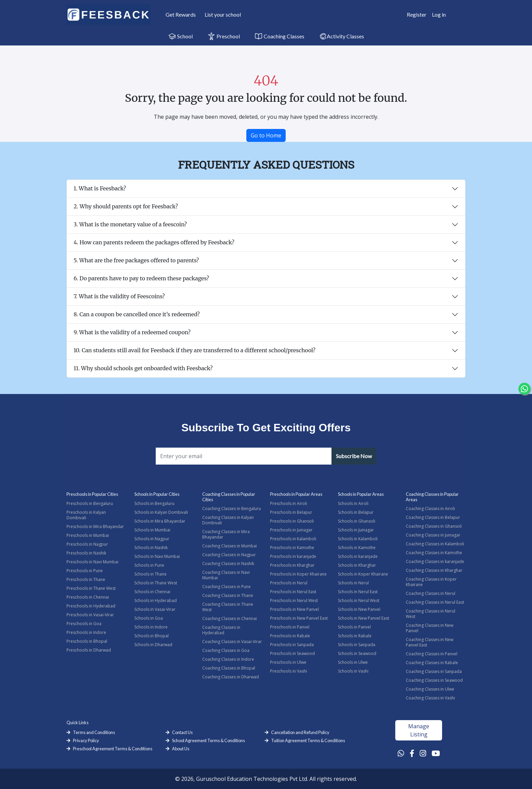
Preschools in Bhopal (87, 641)
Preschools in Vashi (289, 671)
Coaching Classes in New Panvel (430, 628)
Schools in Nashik (151, 548)
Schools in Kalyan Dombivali (161, 512)
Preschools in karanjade (293, 556)
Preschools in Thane (86, 579)
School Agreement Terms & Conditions (208, 740)
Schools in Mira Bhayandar (160, 521)
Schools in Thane (150, 574)
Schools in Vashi (353, 671)
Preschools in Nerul (289, 583)
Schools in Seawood (357, 653)
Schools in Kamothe (357, 548)
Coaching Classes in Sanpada (434, 671)
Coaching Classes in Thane (228, 595)
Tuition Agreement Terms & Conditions (308, 740)
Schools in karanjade (358, 556)
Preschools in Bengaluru (90, 503)
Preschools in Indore (86, 632)
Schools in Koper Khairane (363, 574)
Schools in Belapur (356, 512)
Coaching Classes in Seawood (434, 680)
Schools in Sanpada (357, 645)
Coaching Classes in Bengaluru (232, 509)
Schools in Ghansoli (357, 521)
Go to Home (266, 135)
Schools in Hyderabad (156, 600)
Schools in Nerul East (358, 592)
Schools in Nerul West (359, 600)
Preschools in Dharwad (89, 650)
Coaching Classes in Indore (228, 659)
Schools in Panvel (354, 627)
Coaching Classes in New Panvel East (430, 642)
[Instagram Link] (423, 753)
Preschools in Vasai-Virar (90, 615)
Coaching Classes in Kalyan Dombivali (228, 520)
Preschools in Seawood (292, 653)
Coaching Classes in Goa (226, 650)
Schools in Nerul (353, 583)
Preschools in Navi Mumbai (92, 562)
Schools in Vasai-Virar (155, 609)
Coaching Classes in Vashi (430, 698)
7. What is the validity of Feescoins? (119, 296)
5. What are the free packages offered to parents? (136, 260)
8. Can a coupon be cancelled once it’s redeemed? (137, 314)
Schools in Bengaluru (154, 503)
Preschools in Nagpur (87, 544)
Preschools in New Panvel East (299, 618)
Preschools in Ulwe (288, 662)
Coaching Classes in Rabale (432, 663)
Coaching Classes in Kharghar (434, 570)
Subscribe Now (354, 456)
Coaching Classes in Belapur (433, 517)
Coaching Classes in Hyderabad (221, 630)
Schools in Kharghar (357, 565)
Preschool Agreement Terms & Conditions (113, 749)
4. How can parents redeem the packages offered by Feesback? (154, 242)
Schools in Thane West (156, 583)
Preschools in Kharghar (292, 565)
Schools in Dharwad (153, 645)
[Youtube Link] (436, 753)
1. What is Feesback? (100, 188)
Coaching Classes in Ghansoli (434, 526)
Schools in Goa (149, 618)
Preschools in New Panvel (294, 609)
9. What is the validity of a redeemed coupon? (132, 332)
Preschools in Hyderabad (91, 606)
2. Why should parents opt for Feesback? (126, 206)
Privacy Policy (86, 740)
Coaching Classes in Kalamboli (435, 544)
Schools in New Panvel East (364, 618)
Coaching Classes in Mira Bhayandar (226, 534)
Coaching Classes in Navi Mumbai (226, 575)
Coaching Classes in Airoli (430, 509)
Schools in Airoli (353, 503)
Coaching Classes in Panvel (432, 654)
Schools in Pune (149, 565)
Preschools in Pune (85, 571)
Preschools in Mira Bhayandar (95, 527)
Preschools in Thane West (91, 588)
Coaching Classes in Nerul (431, 593)
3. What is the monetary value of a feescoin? (130, 224)
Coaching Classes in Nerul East (435, 602)
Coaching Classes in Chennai (230, 618)
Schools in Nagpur (152, 539)
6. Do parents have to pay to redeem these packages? (141, 278)
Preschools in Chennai (88, 597)
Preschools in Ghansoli (292, 521)
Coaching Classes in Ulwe (430, 689)
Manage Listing (419, 730)
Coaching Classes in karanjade (435, 561)
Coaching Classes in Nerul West (431, 614)
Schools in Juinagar (356, 530)
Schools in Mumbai (152, 530)
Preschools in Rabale (290, 636)
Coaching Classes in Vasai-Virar (232, 642)
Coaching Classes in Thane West (228, 607)
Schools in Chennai (152, 592)
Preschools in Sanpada (292, 645)
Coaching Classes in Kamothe (434, 553)
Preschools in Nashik (86, 553)
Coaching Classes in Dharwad (231, 677)
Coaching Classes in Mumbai (230, 546)
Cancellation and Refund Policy (300, 732)
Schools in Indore (151, 627)
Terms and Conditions (94, 732)
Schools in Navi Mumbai (157, 556)
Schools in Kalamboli (358, 539)
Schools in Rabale (355, 636)
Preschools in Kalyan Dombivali (86, 515)
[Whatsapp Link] (401, 753)
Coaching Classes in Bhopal (229, 668)
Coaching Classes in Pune (226, 587)
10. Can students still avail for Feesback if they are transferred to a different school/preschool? (195, 350)
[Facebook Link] (412, 753)
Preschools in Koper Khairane (298, 574)
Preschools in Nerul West (294, 600)
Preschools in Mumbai (88, 535)
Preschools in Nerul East (293, 592)
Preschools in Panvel (290, 627)
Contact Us (182, 732)
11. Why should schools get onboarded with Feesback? (143, 368)
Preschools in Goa (84, 624)
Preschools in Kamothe (292, 548)
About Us (181, 749)
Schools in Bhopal (151, 636)
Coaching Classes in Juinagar (433, 535)
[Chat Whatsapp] (524, 389)
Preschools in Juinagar (291, 530)
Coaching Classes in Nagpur (229, 555)
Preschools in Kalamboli (293, 539)
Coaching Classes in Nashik (228, 563)
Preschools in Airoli (289, 503)
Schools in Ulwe (353, 662)
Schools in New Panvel (359, 609)
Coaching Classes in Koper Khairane (431, 582)
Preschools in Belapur (291, 512)
